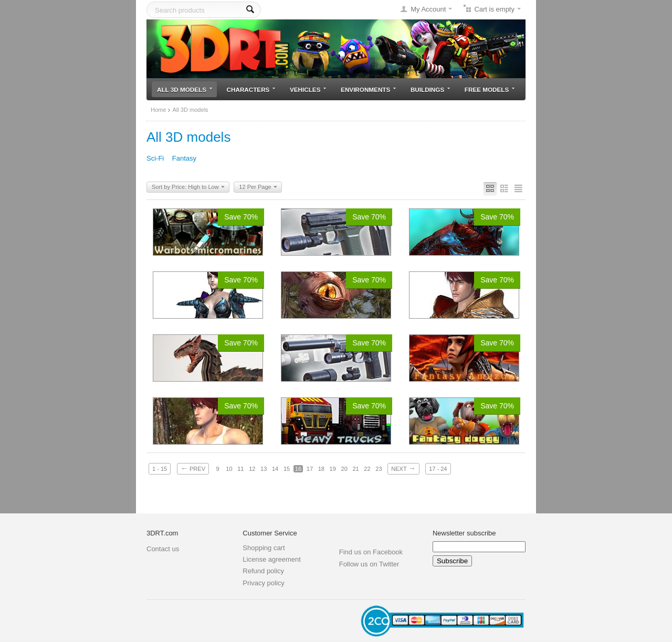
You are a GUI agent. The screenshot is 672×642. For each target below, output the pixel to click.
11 (240, 469)
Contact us (163, 549)
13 (264, 469)
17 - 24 (438, 469)
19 (333, 469)
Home (158, 110)
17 (310, 469)
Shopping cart (264, 548)
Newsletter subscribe (464, 533)
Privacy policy (263, 583)
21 (355, 469)
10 (229, 469)
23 (379, 469)
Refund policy (263, 571)
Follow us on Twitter (369, 564)
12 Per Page (258, 187)
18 (321, 469)
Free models (490, 90)
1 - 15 (160, 469)
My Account (428, 9)
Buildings (430, 90)
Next (403, 468)
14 (275, 469)
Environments (368, 90)
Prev (193, 468)
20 (344, 469)
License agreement (272, 559)
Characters (251, 90)
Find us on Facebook (371, 552)
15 (287, 469)
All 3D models (185, 90)
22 (367, 469)
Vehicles (308, 90)
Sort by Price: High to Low (188, 187)
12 (252, 469)
